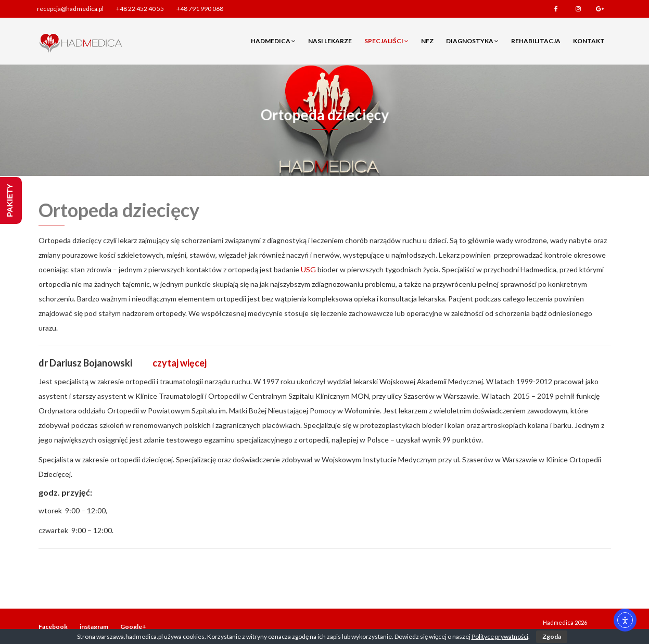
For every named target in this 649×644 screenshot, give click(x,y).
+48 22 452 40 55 (140, 9)
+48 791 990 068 (200, 9)
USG (308, 269)
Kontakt (589, 41)
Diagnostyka (472, 41)
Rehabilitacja (536, 41)
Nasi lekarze (330, 41)
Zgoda (552, 636)
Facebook (556, 9)
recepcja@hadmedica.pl (70, 9)
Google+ (600, 9)
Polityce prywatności (500, 636)
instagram (578, 9)
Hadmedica (273, 41)
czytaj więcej (180, 363)
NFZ (427, 41)
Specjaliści (386, 41)
